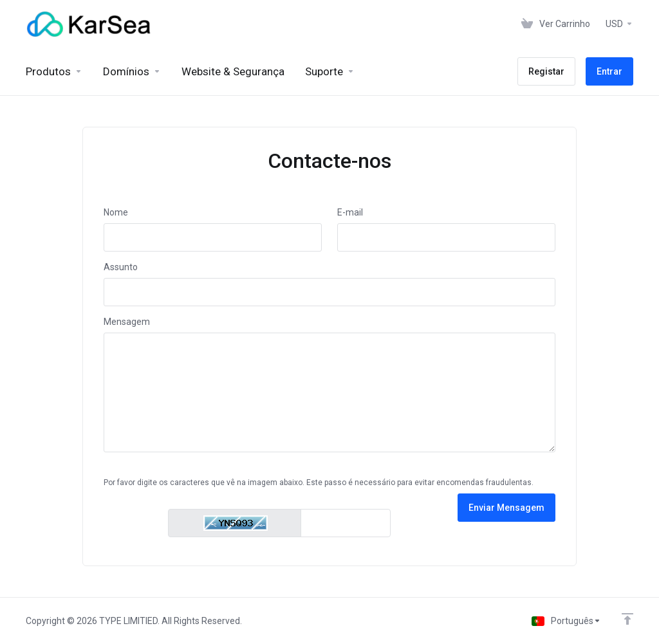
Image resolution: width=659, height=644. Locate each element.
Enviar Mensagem (506, 508)
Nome (116, 212)
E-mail (350, 212)
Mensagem (127, 322)
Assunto (121, 267)
